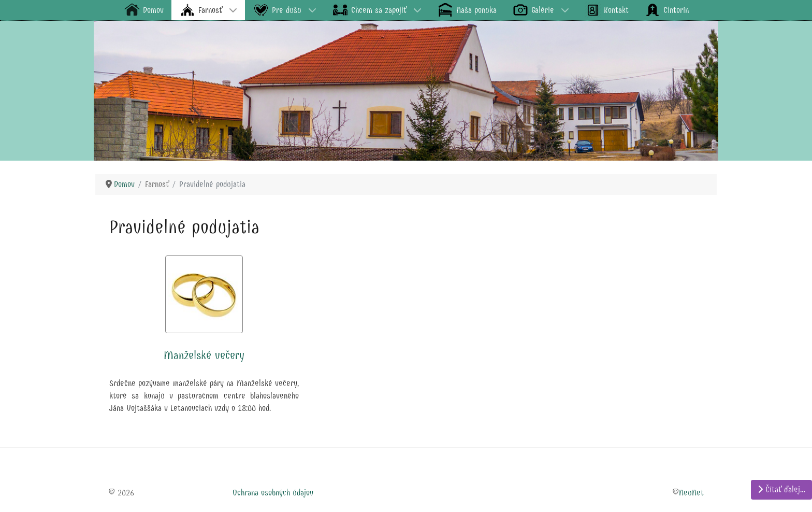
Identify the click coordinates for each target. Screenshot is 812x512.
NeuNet (691, 493)
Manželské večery (204, 355)
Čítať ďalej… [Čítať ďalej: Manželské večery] (781, 489)
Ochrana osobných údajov (273, 493)
